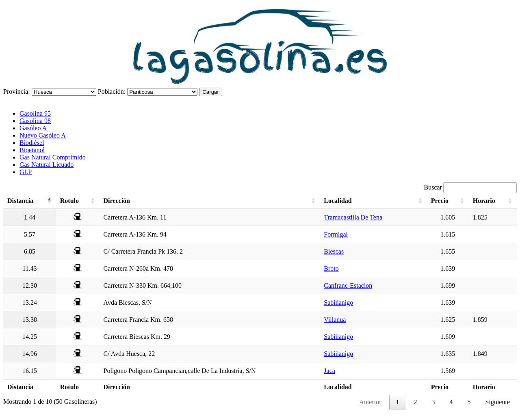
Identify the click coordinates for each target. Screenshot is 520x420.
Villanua (335, 320)
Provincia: (17, 92)
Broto (331, 268)
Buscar (470, 187)
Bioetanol (32, 150)
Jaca (329, 371)
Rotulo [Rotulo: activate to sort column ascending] (69, 201)
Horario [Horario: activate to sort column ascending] (484, 201)
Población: (112, 92)
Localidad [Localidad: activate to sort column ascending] (338, 201)
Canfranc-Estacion (348, 285)
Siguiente (498, 402)
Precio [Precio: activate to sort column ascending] (440, 201)
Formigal (336, 234)
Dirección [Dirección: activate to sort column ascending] (117, 201)
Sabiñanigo (338, 303)
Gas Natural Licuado (47, 165)
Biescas (334, 251)
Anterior (370, 402)
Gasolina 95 (35, 113)
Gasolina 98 (35, 121)
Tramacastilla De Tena (353, 217)
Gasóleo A (33, 128)
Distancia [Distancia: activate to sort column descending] (20, 201)
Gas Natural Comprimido (53, 157)
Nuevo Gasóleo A (43, 135)
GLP (26, 172)
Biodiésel (32, 143)
